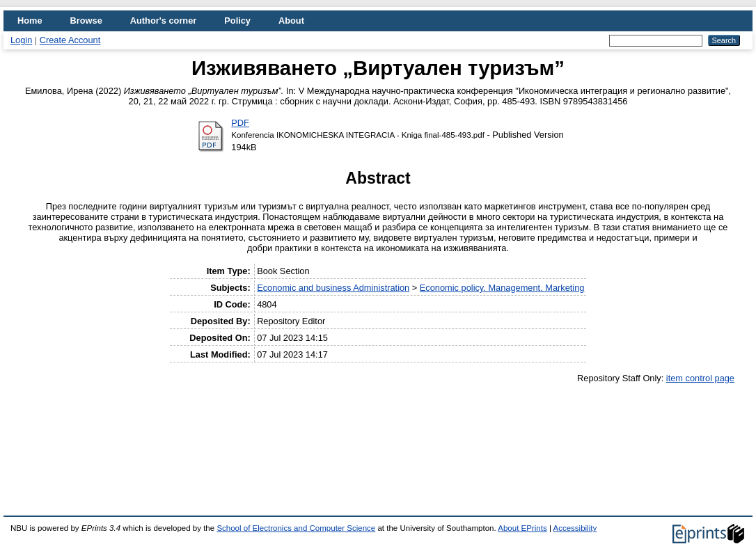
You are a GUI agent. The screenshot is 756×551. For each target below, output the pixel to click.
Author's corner (163, 21)
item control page (700, 378)
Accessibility (575, 528)
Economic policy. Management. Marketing (502, 288)
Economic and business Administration (333, 288)
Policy (237, 21)
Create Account (70, 40)
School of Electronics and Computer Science (296, 528)
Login (21, 40)
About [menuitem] (291, 21)
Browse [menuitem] (86, 21)
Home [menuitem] (30, 21)
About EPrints (522, 528)
